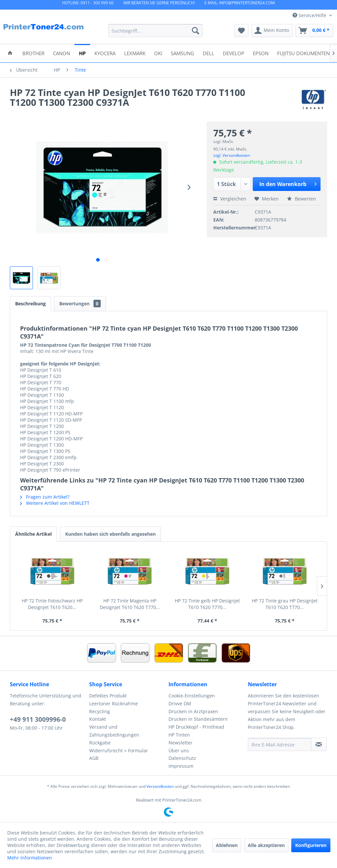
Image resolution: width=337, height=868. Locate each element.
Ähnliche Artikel (33, 534)
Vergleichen (230, 199)
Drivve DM (180, 704)
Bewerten (301, 199)
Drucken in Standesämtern (198, 719)
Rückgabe (100, 743)
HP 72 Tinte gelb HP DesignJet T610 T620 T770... (207, 604)
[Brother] (33, 53)
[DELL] (208, 53)
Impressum (181, 766)
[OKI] (158, 53)
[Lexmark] (135, 53)
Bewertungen (80, 304)
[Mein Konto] (272, 31)
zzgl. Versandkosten (232, 155)
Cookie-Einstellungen (192, 696)
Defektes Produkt (108, 696)
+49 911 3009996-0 (38, 719)
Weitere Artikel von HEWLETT (55, 503)
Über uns (179, 751)
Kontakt (98, 719)
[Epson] (261, 53)
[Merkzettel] (241, 31)
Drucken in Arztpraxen (193, 711)
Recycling (100, 711)
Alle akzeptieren (266, 845)
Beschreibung (30, 304)
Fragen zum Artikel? (45, 497)
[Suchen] (195, 31)
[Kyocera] (105, 53)
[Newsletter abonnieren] (319, 744)
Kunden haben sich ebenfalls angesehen (110, 534)
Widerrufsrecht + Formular (119, 751)
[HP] (82, 53)
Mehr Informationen (30, 858)
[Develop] (233, 53)
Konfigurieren (311, 845)
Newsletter (181, 743)
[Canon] (62, 53)
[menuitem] (156, 31)
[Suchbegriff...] (156, 31)
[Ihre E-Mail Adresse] (280, 744)
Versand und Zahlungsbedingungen (114, 731)
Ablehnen (227, 845)
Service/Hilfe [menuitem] (310, 15)
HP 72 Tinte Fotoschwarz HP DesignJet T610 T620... (52, 604)
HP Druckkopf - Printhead (196, 727)
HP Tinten (179, 735)
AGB (94, 758)
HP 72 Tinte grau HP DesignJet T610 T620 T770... (285, 604)
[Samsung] (182, 53)
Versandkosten (160, 786)
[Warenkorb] (314, 31)
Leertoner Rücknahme (114, 704)
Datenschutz (182, 758)
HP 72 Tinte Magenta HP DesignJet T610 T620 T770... (130, 604)
